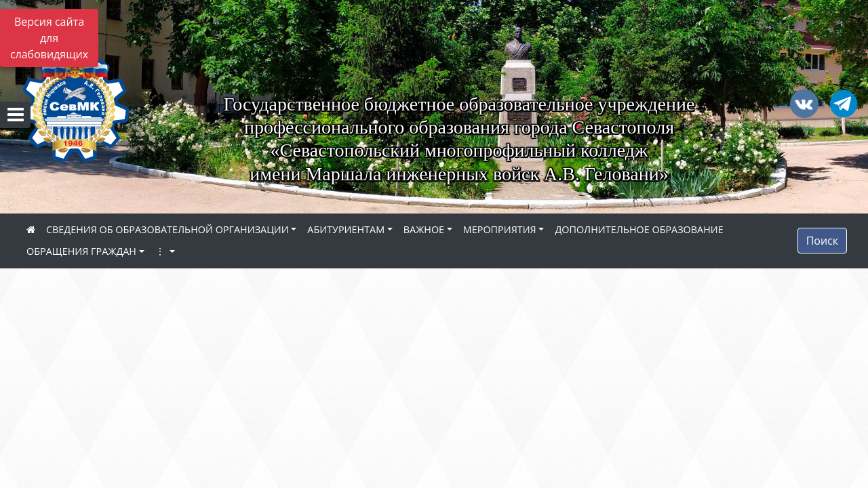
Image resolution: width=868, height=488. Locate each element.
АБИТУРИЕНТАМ (346, 229)
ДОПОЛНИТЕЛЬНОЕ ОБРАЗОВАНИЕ (639, 229)
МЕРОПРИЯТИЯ (500, 229)
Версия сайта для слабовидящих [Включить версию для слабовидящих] (49, 38)
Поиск (822, 241)
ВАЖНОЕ (424, 229)
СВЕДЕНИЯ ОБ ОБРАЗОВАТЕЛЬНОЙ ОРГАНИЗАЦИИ (167, 229)
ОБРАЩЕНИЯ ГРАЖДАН (81, 251)
